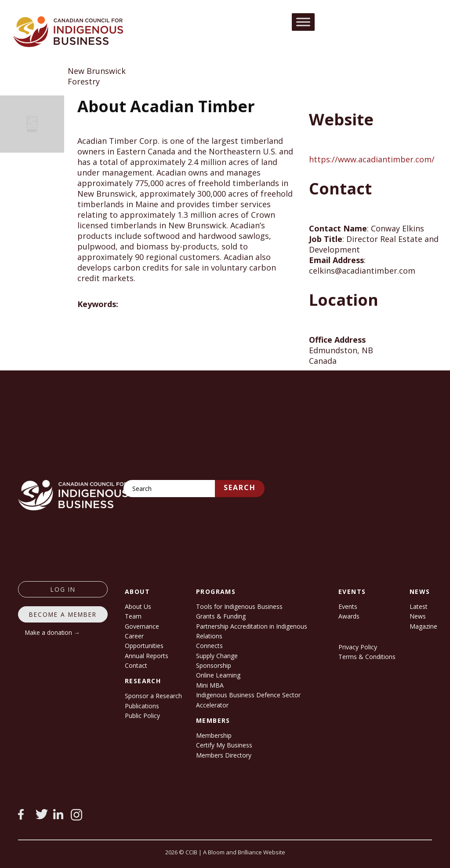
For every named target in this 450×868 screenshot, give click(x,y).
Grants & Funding (221, 616)
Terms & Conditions (367, 657)
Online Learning (218, 675)
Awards (349, 616)
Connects (209, 646)
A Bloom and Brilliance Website (244, 852)
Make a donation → (53, 632)
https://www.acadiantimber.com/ (372, 159)
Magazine (423, 626)
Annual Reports (147, 656)
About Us (138, 606)
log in (63, 589)
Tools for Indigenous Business (239, 606)
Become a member (63, 614)
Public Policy (142, 716)
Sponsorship (214, 665)
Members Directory (224, 755)
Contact (136, 665)
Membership (214, 735)
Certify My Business (224, 745)
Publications (142, 706)
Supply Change (217, 656)
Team (133, 616)
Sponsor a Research (153, 696)
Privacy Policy (358, 647)
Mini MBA (210, 685)
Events (348, 606)
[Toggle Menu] (303, 22)
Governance (142, 626)
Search (240, 487)
